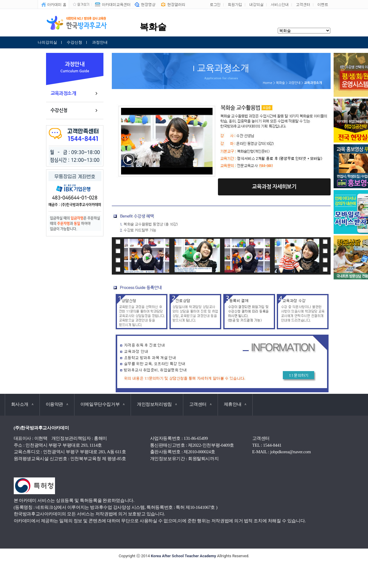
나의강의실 (47, 42)
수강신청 (74, 42)
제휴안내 (235, 404)
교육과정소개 (63, 93)
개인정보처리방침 (157, 404)
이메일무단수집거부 (103, 404)
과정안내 (100, 42)
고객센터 (200, 404)
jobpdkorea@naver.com (291, 452)
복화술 (280, 83)
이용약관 (57, 404)
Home (268, 83)
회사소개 (22, 404)
